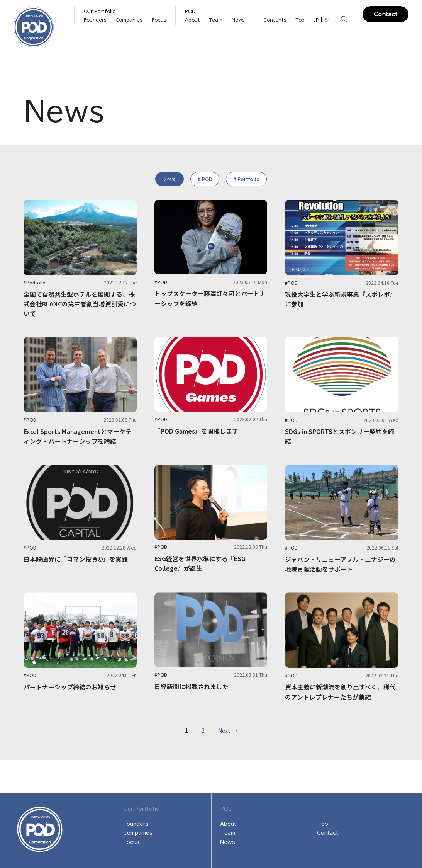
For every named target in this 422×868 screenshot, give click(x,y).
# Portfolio (247, 179)
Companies (129, 20)
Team (216, 20)
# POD (205, 179)
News (238, 20)
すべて (169, 179)
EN (328, 20)
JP (316, 20)
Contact (386, 14)
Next (228, 730)
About (192, 20)
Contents (275, 20)
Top (300, 20)
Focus (159, 20)
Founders (136, 824)
